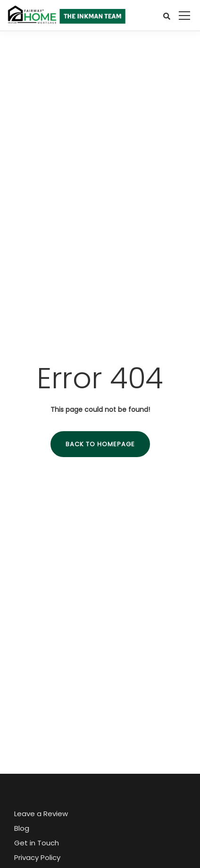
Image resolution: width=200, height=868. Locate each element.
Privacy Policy (37, 857)
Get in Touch (37, 843)
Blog (22, 828)
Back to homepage (100, 444)
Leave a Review (41, 814)
